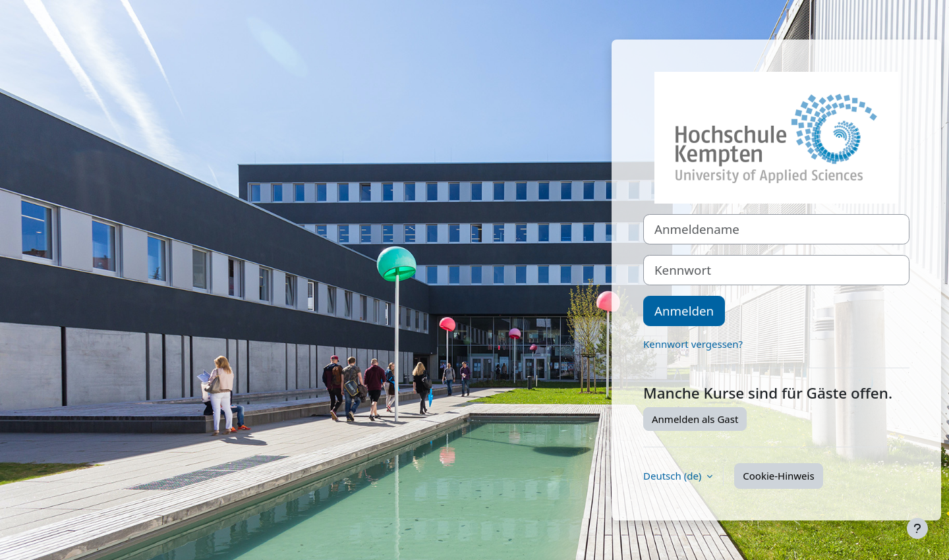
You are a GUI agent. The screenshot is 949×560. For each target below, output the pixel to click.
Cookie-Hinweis (778, 476)
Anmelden (684, 311)
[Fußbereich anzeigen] (917, 528)
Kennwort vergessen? (693, 344)
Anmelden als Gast (695, 419)
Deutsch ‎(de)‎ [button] (674, 476)
